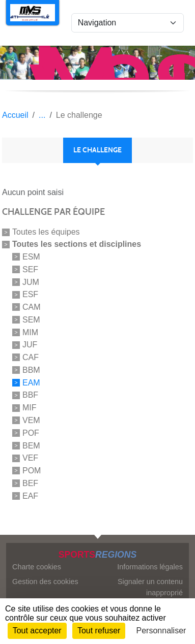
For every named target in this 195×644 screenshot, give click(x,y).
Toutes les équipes (46, 232)
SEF (30, 269)
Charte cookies (37, 567)
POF (31, 433)
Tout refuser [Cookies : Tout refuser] (99, 631)
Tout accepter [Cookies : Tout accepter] (37, 631)
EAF (30, 495)
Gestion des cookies (45, 582)
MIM (30, 332)
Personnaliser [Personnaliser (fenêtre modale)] (161, 631)
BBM (31, 370)
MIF (30, 408)
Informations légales (150, 567)
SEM (31, 320)
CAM (32, 307)
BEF (30, 483)
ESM (31, 257)
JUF (30, 345)
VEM (31, 420)
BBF (30, 395)
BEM (31, 445)
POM (32, 471)
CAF (31, 357)
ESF (30, 294)
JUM (31, 282)
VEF (30, 458)
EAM (31, 382)
